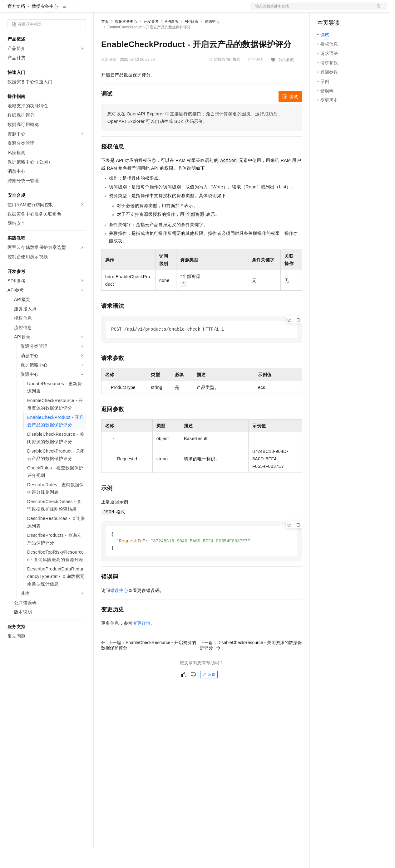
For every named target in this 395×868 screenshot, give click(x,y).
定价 (135, 10)
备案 (324, 10)
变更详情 (142, 644)
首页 (105, 41)
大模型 (64, 10)
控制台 (339, 10)
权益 (120, 10)
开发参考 (151, 41)
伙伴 (169, 10)
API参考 (172, 41)
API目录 (191, 41)
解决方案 (101, 10)
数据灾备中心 (45, 26)
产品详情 (255, 80)
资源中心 (212, 41)
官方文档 (16, 26)
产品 (81, 10)
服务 (184, 10)
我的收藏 (286, 80)
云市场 (152, 10)
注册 (354, 10)
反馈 (209, 696)
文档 (311, 10)
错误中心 (119, 612)
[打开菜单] (10, 10)
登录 (377, 10)
